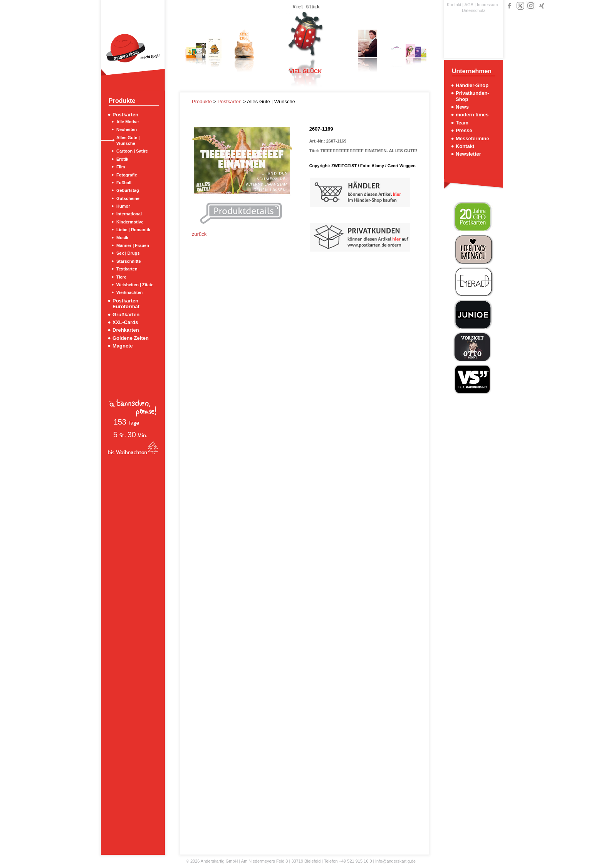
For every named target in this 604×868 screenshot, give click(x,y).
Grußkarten (126, 315)
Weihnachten (129, 292)
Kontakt (454, 5)
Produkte (203, 102)
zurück (199, 234)
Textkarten (127, 269)
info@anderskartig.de (395, 861)
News (462, 107)
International (129, 214)
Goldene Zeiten (131, 338)
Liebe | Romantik (133, 230)
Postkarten (125, 115)
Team (462, 123)
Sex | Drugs (128, 253)
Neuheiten (127, 129)
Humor (123, 206)
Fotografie (127, 175)
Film (121, 167)
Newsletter (468, 154)
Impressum (487, 5)
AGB (469, 5)
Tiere (121, 277)
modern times (472, 115)
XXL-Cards (125, 322)
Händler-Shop (472, 85)
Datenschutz (474, 10)
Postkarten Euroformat (126, 304)
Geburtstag (128, 190)
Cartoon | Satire (132, 151)
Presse (464, 130)
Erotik (122, 159)
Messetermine (472, 139)
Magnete (123, 346)
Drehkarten (126, 330)
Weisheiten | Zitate (135, 285)
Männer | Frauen (133, 245)
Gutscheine (128, 198)
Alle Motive (128, 122)
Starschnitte (129, 261)
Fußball (124, 183)
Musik (122, 238)
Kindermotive (130, 222)
